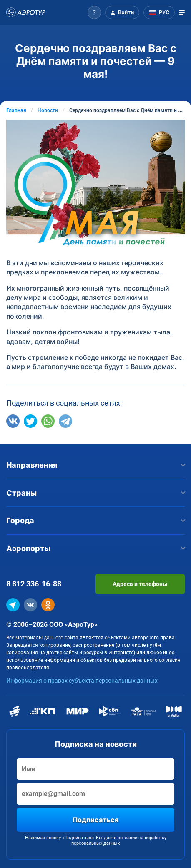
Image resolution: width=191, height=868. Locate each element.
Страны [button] (95, 493)
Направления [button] (95, 465)
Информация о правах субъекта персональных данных (82, 681)
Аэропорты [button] (95, 548)
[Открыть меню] (182, 12)
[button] (94, 12)
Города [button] (95, 520)
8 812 (34, 584)
